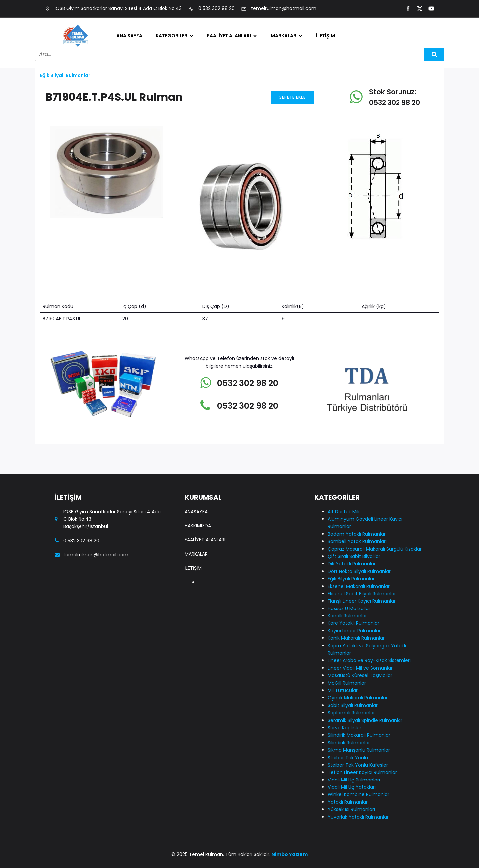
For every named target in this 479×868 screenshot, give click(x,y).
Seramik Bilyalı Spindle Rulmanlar (365, 720)
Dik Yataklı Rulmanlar (352, 564)
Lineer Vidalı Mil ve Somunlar (360, 668)
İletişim (325, 36)
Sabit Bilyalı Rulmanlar (353, 705)
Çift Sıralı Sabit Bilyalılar (354, 556)
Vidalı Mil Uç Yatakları (352, 787)
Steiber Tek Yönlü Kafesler (358, 765)
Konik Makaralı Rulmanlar (356, 638)
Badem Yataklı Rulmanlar (357, 534)
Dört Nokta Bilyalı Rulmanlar (359, 571)
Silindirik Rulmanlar (349, 743)
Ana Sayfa (129, 36)
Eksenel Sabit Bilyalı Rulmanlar (362, 594)
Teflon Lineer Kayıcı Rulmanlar (362, 772)
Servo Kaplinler (344, 728)
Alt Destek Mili (343, 512)
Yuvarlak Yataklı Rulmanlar (358, 817)
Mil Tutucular (343, 690)
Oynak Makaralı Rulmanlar (358, 698)
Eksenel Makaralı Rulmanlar (359, 586)
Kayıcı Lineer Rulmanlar (354, 631)
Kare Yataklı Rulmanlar (353, 623)
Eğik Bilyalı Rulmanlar (65, 75)
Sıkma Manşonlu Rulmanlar (359, 750)
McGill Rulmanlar (347, 683)
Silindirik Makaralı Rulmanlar (359, 735)
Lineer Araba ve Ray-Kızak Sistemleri (369, 660)
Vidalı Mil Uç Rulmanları (354, 780)
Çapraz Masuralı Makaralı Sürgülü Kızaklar (375, 549)
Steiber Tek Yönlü (348, 758)
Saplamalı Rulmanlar (351, 713)
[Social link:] (405, 9)
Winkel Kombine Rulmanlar (358, 794)
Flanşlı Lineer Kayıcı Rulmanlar (362, 601)
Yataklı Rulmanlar (348, 802)
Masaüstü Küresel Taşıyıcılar (360, 675)
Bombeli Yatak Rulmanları (357, 541)
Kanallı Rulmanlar (347, 616)
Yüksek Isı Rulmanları (351, 809)
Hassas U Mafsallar (349, 608)
